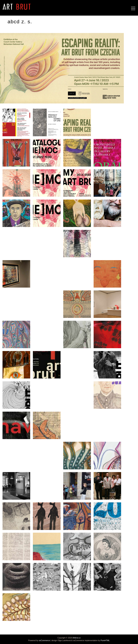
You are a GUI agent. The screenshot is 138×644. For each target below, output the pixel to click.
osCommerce (44, 640)
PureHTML (105, 640)
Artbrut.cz (77, 638)
